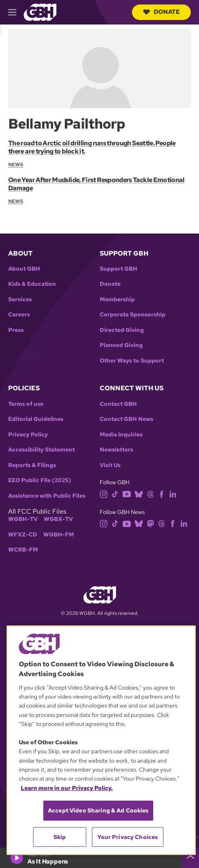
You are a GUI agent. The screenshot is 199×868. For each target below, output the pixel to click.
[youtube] (127, 493)
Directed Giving (122, 330)
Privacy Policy (28, 435)
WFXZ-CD (23, 535)
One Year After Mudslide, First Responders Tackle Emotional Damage (96, 184)
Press (16, 330)
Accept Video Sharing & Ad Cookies (98, 810)
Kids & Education (32, 284)
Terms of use (26, 404)
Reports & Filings (32, 465)
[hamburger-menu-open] (16, 12)
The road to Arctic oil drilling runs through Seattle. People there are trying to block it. (92, 147)
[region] (101, 740)
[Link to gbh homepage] (40, 12)
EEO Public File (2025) (40, 480)
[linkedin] (173, 493)
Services (20, 299)
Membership (117, 299)
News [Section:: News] (16, 165)
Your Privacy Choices (127, 837)
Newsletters (116, 450)
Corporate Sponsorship (133, 315)
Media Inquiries (121, 435)
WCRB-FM (23, 550)
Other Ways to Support (132, 361)
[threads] (151, 493)
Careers (19, 315)
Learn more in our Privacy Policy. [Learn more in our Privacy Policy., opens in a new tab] (67, 788)
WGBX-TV (58, 519)
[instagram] (104, 493)
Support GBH (119, 269)
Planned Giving (121, 345)
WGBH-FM (59, 535)
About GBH (24, 269)
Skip (60, 837)
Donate (161, 12)
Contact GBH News (126, 419)
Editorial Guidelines (36, 419)
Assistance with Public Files (47, 496)
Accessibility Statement (41, 450)
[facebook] (162, 493)
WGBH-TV (23, 519)
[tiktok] (115, 493)
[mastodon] (151, 523)
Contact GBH (118, 404)
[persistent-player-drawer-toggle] (190, 858)
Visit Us (110, 465)
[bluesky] (139, 493)
